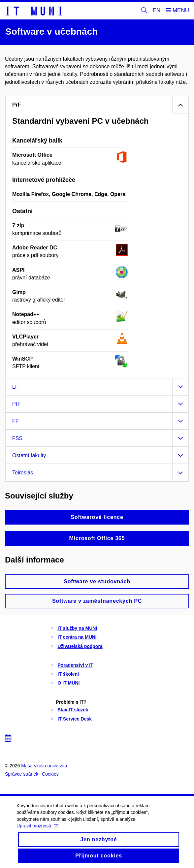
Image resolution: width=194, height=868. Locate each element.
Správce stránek (22, 774)
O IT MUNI (69, 683)
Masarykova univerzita (44, 766)
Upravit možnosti (37, 832)
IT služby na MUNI (78, 628)
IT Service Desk (75, 719)
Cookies (50, 774)
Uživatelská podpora (80, 646)
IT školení (68, 674)
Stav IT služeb (73, 710)
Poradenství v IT (76, 665)
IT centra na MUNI (77, 637)
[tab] (97, 105)
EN (157, 10)
